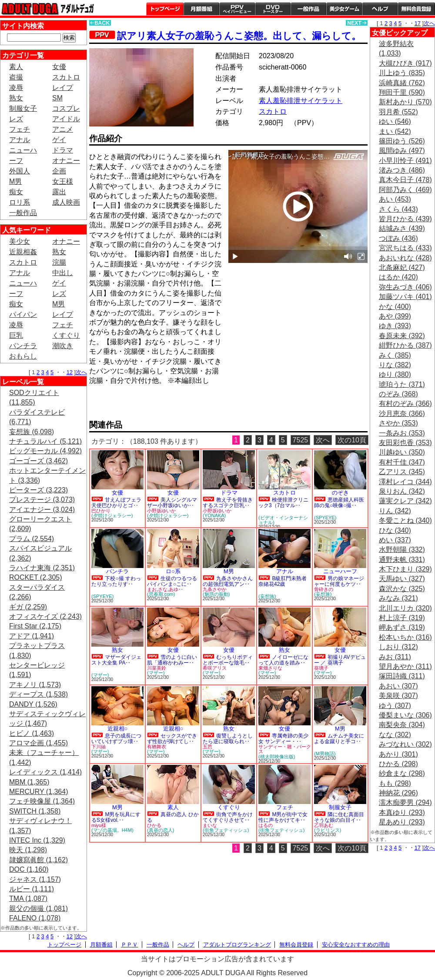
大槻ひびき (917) (405, 63)
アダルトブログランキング (237, 945)
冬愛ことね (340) (405, 520)
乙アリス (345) (402, 472)
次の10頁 (352, 440)
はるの (266, 825)
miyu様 (99, 825)
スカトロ (66, 77)
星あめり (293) (402, 822)
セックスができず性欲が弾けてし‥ (172, 739)
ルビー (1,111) (32, 889)
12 (70, 372)
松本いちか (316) (405, 637)
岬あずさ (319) (402, 627)
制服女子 (23, 108)
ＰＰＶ (129, 945)
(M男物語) (325, 754)
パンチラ (23, 346)
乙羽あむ (324, 825)
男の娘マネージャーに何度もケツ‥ (339, 581)
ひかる (154, 825)
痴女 (16, 192)
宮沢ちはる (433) (405, 248)
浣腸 (59, 262)
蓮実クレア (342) (405, 501)
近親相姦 (23, 252)
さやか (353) (398, 423)
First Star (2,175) (35, 626)
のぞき (340, 493)
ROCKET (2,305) (36, 577)
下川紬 (99, 747)
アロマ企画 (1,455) (38, 743)
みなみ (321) (398, 598)
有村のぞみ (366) (405, 404)
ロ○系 (173, 571)
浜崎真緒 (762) (402, 83)
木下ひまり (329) (405, 569)
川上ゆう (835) (402, 73)
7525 (301, 440)
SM (57, 98)
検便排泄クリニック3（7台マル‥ (283, 503)
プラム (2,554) (32, 539)
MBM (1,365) (29, 782)
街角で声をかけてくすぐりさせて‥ (228, 817)
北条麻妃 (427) (402, 267)
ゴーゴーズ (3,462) (38, 461)
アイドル (66, 119)
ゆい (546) (395, 121)
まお (152, 589)
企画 (59, 171)
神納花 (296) (398, 793)
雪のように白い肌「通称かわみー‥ (172, 660)
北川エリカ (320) (405, 608)
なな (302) (395, 735)
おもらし (23, 356)
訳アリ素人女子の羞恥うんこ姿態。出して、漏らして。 (239, 36)
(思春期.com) (161, 594)
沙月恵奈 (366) (402, 414)
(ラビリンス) (328, 830)
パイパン (23, 314)
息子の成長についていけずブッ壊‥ (116, 739)
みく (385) (395, 355)
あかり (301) (398, 754)
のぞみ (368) (398, 394)
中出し (63, 273)
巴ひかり (101, 511)
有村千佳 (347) (402, 462)
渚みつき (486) (402, 170)
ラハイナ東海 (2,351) (42, 568)
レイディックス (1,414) (45, 772)
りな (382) (395, 365)
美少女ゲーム (344, 9)
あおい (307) (398, 686)
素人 (16, 67)
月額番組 (201, 9)
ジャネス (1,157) (35, 879)
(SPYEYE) (325, 518)
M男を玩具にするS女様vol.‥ (116, 817)
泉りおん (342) (402, 491)
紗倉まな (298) (402, 773)
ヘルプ (380, 9)
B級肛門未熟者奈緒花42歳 (283, 581)
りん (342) (395, 511)
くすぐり (66, 335)
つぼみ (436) (398, 238)
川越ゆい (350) (402, 452)
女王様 (63, 181)
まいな (210, 825)
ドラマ (63, 150)
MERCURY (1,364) (38, 792)
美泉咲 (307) (398, 696)
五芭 (207, 747)
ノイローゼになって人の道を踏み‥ (283, 660)
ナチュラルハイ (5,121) (45, 441)
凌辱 (16, 88)
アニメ (63, 129)
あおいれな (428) (405, 258)
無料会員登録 (296, 945)
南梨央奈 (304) (402, 725)
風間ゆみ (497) (402, 151)
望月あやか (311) (405, 666)
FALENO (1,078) (35, 918)
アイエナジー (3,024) (42, 510)
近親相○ (118, 729)
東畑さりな (270, 668)
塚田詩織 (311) (402, 676)
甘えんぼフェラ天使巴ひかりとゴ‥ (116, 503)
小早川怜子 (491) (405, 161)
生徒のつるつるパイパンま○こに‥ (172, 581)
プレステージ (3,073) (42, 500)
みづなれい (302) (405, 744)
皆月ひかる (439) (405, 219)
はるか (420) (398, 277)
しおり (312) (398, 647)
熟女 (16, 98)
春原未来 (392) (402, 336)
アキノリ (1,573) (35, 685)
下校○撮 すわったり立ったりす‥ (116, 581)
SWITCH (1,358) (35, 811)
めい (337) (395, 540)
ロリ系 (20, 202)
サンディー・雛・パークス (285, 749)
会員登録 (416, 9)
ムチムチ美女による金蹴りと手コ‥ (339, 739)
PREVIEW (157, 405)
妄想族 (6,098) (32, 432)
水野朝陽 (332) (402, 550)
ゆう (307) (395, 706)
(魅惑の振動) (216, 594)
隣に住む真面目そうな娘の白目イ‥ (339, 817)
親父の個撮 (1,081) (38, 909)
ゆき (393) (395, 326)
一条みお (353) (402, 433)
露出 (59, 192)
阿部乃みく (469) (405, 190)
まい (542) (395, 131)
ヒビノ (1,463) (32, 733)
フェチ (20, 129)
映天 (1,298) (28, 850)
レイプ (63, 88)
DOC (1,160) (29, 869)
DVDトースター (273, 9)
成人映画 (66, 202)
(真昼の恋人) (161, 830)
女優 (59, 67)
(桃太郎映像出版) (277, 757)
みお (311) (395, 657)
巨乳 (16, 335)
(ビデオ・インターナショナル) (283, 520)
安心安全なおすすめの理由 (356, 945)
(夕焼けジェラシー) (112, 515)
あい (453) (395, 199)
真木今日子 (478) (405, 180)
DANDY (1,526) (33, 704)
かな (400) (395, 307)
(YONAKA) (214, 515)
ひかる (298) (398, 764)
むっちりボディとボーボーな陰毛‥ (228, 660)
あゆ (174, 589)
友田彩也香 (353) (405, 443)
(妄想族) (267, 596)
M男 (15, 181)
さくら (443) (398, 209)
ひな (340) (395, 530)
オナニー (66, 161)
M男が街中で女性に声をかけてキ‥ (283, 817)
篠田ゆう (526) (402, 141)
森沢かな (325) (402, 589)
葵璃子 (321, 668)
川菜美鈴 (157, 668)
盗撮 (16, 77)
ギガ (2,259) (28, 607)
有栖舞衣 (157, 747)
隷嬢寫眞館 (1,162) (38, 860)
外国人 (20, 171)
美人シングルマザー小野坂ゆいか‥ (172, 503)
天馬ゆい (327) (402, 579)
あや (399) (395, 316)
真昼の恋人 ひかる (173, 817)
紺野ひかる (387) (405, 345)
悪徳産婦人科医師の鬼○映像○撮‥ (339, 503)
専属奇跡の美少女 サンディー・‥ (283, 739)
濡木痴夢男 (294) (405, 802)
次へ (81, 372)
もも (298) (395, 783)
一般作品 (308, 9)
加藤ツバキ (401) (405, 297)
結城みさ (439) (402, 228)
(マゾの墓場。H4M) (112, 830)
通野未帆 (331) (402, 560)
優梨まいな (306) (405, 715)
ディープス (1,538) (38, 694)
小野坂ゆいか (161, 511)
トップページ (165, 9)
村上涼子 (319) (402, 618)
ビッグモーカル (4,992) (45, 451)
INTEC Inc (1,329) (37, 840)
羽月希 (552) (398, 112)
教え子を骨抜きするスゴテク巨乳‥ (228, 503)
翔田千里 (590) (402, 92)
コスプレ (66, 108)
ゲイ (59, 140)
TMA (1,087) (28, 899)
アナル (20, 140)
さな (163, 589)
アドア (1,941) (32, 636)
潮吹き (63, 346)
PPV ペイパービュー (237, 9)
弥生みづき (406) (405, 287)
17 (418, 23)
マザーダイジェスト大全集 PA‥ (116, 660)
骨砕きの (324, 589)
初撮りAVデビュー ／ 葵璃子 (340, 660)
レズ (16, 119)
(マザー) (100, 675)
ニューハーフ (340, 571)
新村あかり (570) (405, 102)
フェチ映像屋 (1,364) (42, 801)
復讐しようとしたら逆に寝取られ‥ (228, 739)
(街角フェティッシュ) (226, 830)
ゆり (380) (395, 374)
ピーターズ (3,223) (38, 490)
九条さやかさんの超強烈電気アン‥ (228, 581)
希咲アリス (215, 668)
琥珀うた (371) (402, 384)
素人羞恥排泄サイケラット (301, 101)
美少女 (20, 241)
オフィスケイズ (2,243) (45, 616)
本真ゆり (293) (402, 812)
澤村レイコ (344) (405, 482)
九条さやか (215, 589)
